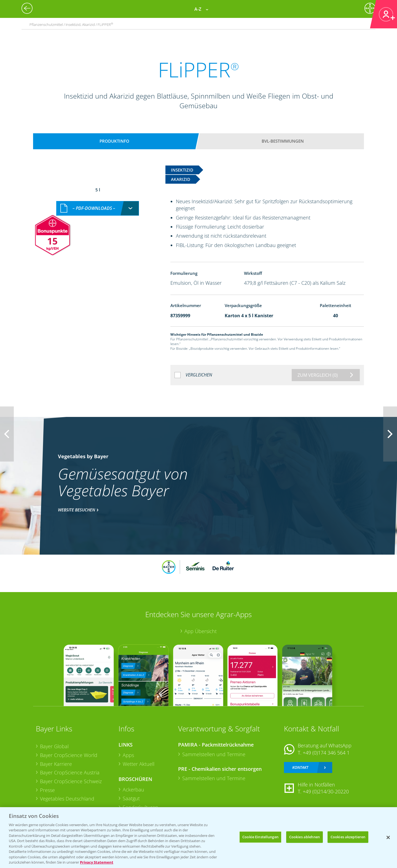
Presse (47, 790)
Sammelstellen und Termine (214, 754)
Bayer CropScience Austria (70, 772)
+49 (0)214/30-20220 (326, 791)
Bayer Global (54, 746)
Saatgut (131, 798)
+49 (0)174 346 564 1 (326, 753)
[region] (198, 838)
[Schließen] (388, 837)
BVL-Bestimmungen (283, 141)
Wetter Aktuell (139, 764)
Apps (128, 755)
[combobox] (98, 208)
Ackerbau (133, 790)
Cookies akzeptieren (348, 837)
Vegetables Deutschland (67, 799)
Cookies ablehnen (305, 837)
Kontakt (300, 767)
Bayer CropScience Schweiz (71, 781)
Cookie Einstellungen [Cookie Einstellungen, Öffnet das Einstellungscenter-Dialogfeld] (260, 837)
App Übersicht (201, 631)
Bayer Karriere (56, 764)
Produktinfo (114, 141)
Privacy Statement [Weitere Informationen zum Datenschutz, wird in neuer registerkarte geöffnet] (97, 862)
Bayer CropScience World (69, 755)
